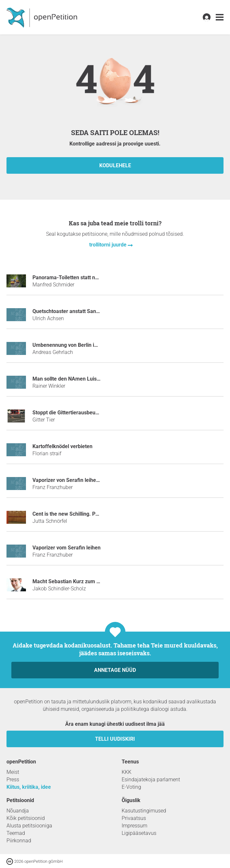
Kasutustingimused (144, 811)
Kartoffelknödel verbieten (62, 446)
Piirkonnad (19, 841)
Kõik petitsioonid (26, 818)
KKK (127, 772)
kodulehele (115, 165)
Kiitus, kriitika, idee (29, 787)
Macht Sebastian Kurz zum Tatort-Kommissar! (86, 581)
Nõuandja (18, 811)
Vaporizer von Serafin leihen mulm (73, 480)
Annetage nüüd (115, 670)
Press (13, 780)
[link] (220, 17)
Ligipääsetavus (139, 833)
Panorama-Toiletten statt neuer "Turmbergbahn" (89, 277)
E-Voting (131, 787)
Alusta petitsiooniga (29, 826)
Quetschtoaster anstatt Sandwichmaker (79, 311)
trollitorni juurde (109, 245)
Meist (13, 772)
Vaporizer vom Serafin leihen (67, 548)
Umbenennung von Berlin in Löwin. (73, 345)
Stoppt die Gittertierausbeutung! (70, 413)
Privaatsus (134, 818)
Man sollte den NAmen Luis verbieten (76, 379)
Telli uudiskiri (115, 739)
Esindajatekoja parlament (151, 780)
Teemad (16, 833)
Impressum (134, 826)
